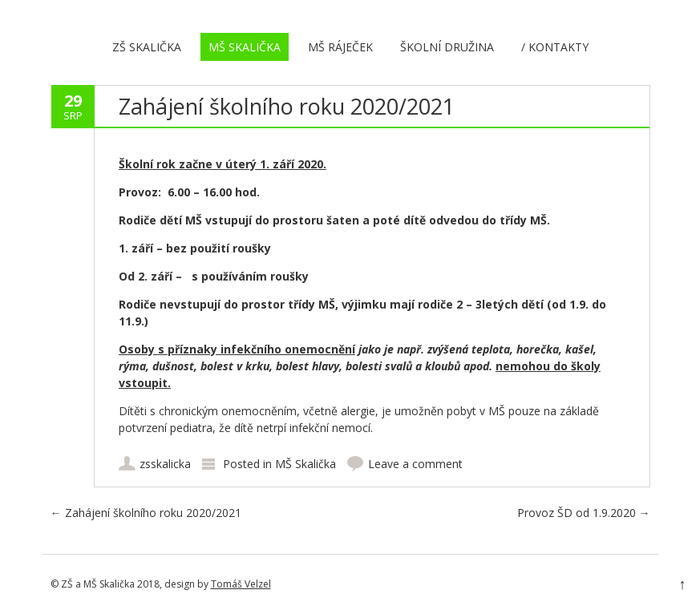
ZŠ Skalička (147, 47)
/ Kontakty (555, 47)
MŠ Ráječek (340, 47)
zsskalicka (165, 464)
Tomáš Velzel (241, 584)
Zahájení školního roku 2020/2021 (146, 513)
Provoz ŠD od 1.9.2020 (584, 513)
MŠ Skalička (245, 47)
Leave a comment (415, 464)
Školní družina (447, 47)
